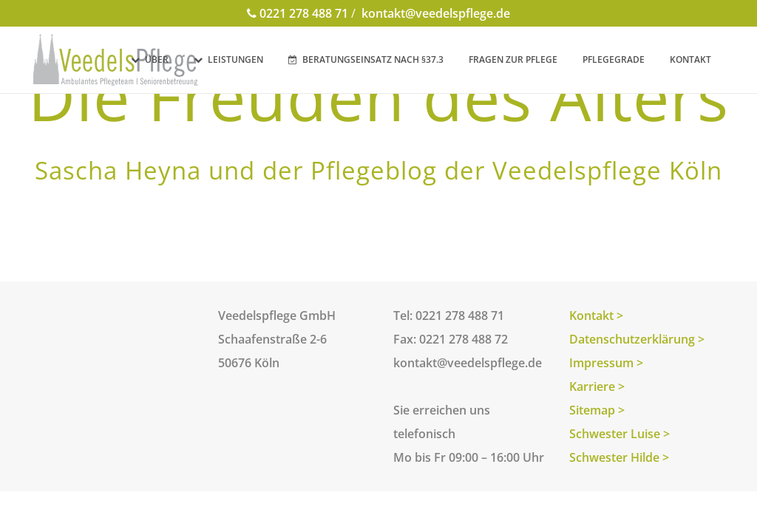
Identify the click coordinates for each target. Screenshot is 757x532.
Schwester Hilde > (619, 457)
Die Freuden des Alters (378, 96)
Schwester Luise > (619, 434)
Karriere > (597, 386)
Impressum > (606, 363)
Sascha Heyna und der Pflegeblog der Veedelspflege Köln (378, 170)
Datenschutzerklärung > (637, 339)
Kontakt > (596, 316)
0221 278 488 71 (298, 13)
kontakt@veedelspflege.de (434, 13)
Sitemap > (597, 410)
